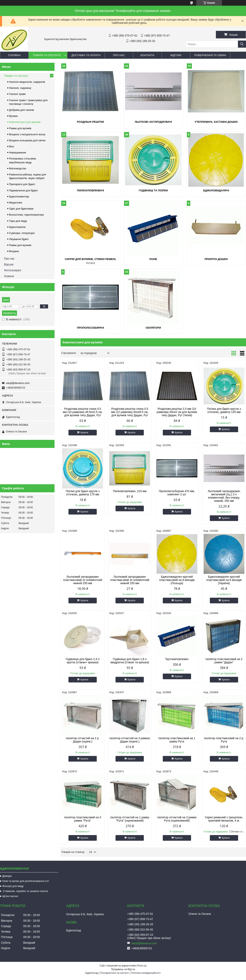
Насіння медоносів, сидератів (27, 82)
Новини (9, 276)
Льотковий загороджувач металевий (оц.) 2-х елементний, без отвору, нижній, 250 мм (224, 496)
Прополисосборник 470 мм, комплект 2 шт (177, 493)
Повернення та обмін (210, 55)
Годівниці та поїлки (153, 190)
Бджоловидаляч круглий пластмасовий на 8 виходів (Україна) (224, 580)
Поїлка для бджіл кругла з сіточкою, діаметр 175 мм (83, 493)
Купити (84, 433)
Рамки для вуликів (20, 128)
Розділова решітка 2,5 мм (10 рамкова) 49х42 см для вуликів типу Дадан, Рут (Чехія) (177, 412)
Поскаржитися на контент (114, 973)
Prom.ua (142, 966)
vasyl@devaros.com (18, 383)
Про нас (119, 55)
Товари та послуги (47, 55)
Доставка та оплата (86, 55)
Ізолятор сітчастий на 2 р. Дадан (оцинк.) (83, 740)
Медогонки (16, 203)
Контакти (147, 55)
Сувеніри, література (22, 233)
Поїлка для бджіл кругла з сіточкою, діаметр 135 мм (224, 410)
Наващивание (18, 153)
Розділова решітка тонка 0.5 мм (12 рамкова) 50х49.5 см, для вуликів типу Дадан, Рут (130, 412)
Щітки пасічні (10, 896)
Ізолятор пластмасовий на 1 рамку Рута (177, 740)
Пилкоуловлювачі (90, 190)
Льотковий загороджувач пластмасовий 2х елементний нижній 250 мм (83, 580)
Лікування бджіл (19, 239)
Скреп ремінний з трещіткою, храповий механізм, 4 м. (224, 819)
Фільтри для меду (13, 886)
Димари (7, 876)
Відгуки (176, 55)
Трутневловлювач (177, 659)
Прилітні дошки (216, 259)
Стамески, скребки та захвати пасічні (25, 891)
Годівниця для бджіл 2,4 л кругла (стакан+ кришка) (83, 661)
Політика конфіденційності (146, 973)
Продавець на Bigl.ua (123, 969)
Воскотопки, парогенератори (26, 215)
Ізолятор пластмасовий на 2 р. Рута (224, 740)
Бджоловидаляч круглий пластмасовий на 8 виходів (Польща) (177, 580)
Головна (14, 55)
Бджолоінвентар (19, 197)
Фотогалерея (13, 270)
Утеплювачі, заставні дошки (216, 122)
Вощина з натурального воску (27, 134)
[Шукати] (242, 44)
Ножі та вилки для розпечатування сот (26, 881)
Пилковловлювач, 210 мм (130, 491)
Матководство (18, 168)
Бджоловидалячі (216, 190)
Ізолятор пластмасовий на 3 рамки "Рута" (83, 819)
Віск (12, 146)
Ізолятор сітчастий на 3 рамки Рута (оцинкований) (177, 819)
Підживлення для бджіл (23, 190)
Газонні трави (17, 94)
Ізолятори (153, 328)
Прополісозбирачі (91, 328)
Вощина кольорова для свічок (27, 140)
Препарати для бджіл (22, 184)
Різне (153, 259)
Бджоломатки (17, 227)
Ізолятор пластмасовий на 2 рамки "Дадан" (224, 661)
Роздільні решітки (90, 122)
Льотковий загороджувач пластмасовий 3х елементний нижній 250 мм (130, 580)
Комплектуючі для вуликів (25, 122)
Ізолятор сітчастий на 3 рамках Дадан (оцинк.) (130, 740)
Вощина (14, 251)
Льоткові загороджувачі (153, 122)
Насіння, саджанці (20, 88)
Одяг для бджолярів (21, 209)
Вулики (13, 116)
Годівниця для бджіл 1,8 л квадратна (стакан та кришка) (130, 661)
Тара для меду (18, 221)
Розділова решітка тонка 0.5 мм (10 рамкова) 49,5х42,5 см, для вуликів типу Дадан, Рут (83, 412)
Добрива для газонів (22, 110)
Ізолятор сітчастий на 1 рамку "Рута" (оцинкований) (130, 819)
